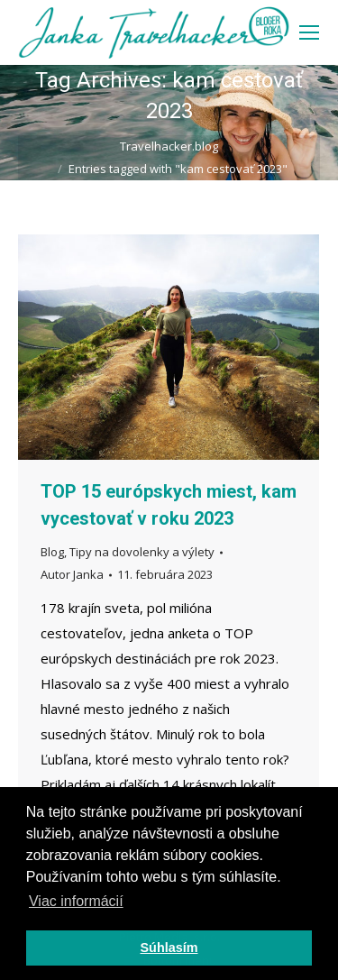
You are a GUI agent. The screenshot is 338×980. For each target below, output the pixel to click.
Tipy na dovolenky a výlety (142, 552)
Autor (72, 574)
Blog (52, 552)
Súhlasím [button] (169, 948)
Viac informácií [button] (76, 901)
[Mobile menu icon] (309, 32)
